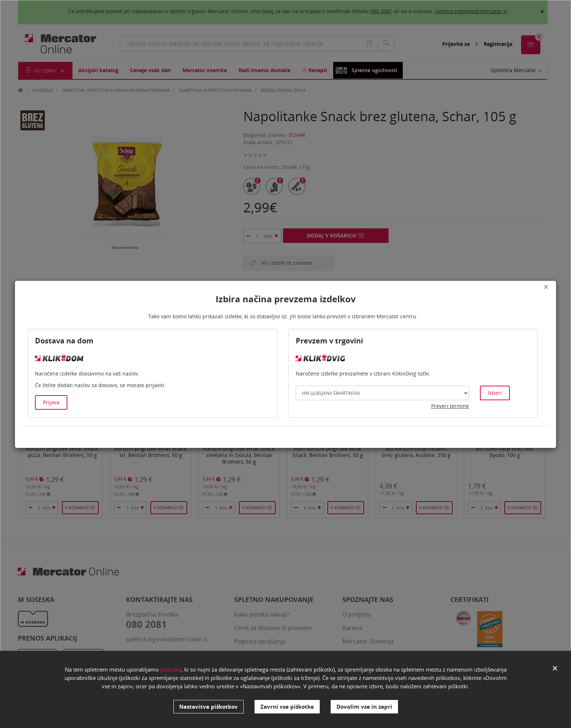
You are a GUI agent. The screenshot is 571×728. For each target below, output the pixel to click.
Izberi (495, 393)
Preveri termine (450, 406)
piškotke (171, 670)
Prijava (51, 402)
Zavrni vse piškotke (287, 707)
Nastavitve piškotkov (208, 707)
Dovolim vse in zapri (364, 707)
